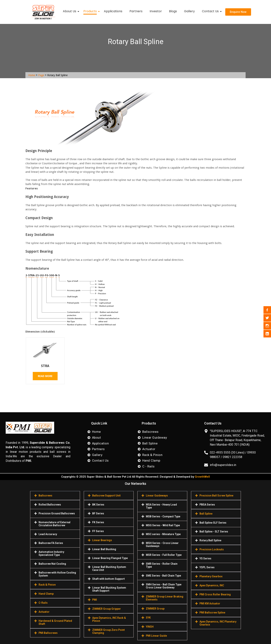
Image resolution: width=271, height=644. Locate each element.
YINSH (150, 627)
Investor (156, 11)
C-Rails (43, 603)
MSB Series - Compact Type (163, 516)
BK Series (98, 505)
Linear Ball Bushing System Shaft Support (109, 589)
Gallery (189, 11)
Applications (113, 11)
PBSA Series (207, 505)
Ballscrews (45, 496)
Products (91, 11)
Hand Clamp (46, 594)
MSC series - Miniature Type (163, 534)
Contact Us (211, 11)
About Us (70, 11)
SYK (148, 618)
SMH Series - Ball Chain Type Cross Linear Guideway (164, 586)
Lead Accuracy (48, 534)
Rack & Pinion (47, 585)
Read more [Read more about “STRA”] (45, 376)
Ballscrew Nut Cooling (52, 564)
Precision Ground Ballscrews (57, 513)
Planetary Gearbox (211, 576)
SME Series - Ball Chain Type (163, 576)
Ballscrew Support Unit (106, 496)
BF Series (98, 513)
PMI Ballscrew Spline (212, 613)
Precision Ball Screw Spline (216, 496)
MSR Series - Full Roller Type (164, 555)
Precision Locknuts (212, 549)
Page (41, 75)
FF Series (98, 531)
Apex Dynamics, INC (212, 585)
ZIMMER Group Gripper (107, 609)
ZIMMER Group (155, 609)
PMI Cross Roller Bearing (215, 594)
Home (32, 75)
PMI (95, 600)
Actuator (44, 612)
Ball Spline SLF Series (213, 523)
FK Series (98, 522)
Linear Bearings (102, 540)
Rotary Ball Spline (210, 540)
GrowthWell (202, 477)
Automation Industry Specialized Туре (51, 553)
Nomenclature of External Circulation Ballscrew (54, 524)
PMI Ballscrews (48, 633)
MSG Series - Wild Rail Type (163, 525)
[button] (55, 496)
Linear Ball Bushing (104, 549)
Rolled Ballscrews (50, 505)
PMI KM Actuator (210, 603)
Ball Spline (206, 514)
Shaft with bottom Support (108, 579)
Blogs (173, 11)
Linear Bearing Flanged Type (110, 558)
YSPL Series (207, 567)
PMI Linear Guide (156, 636)
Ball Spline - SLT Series (214, 532)
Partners (136, 11)
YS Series (205, 558)
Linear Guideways (157, 496)
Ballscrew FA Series (51, 543)
